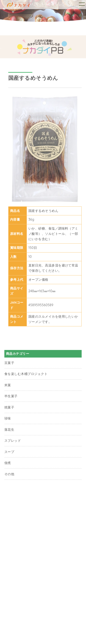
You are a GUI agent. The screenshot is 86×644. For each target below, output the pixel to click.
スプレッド (13, 441)
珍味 (8, 418)
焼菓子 (9, 407)
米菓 (8, 385)
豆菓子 (9, 363)
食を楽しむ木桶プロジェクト (26, 374)
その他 (9, 474)
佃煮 (8, 463)
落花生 (9, 430)
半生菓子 (11, 396)
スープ (9, 452)
